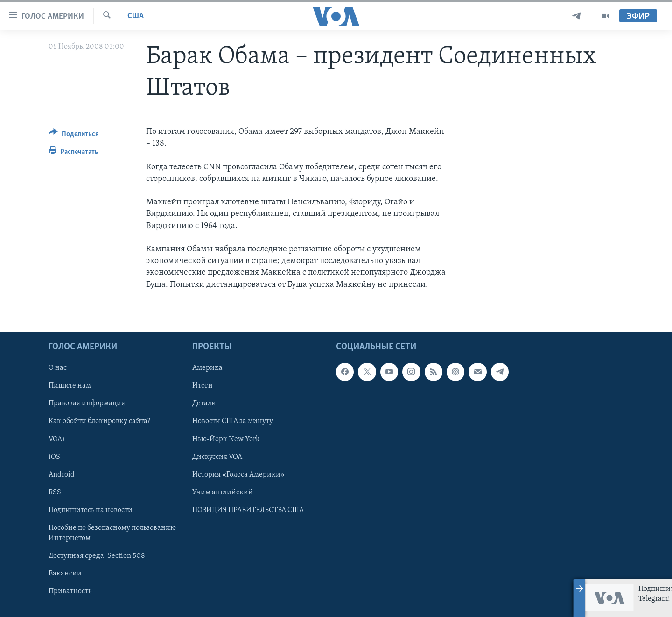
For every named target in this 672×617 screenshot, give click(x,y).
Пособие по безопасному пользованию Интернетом (112, 533)
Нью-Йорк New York (226, 439)
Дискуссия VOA (217, 457)
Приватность (70, 591)
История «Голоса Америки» (238, 474)
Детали (204, 403)
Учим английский (223, 492)
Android (62, 474)
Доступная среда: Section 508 (97, 556)
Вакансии (65, 574)
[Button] (74, 135)
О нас (58, 368)
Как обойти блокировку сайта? (99, 421)
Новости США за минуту (233, 421)
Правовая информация (87, 403)
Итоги (203, 386)
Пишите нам (70, 386)
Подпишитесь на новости (91, 510)
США (136, 16)
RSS (55, 492)
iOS (54, 457)
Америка (207, 368)
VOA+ (57, 439)
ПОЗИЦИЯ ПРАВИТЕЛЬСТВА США (248, 510)
